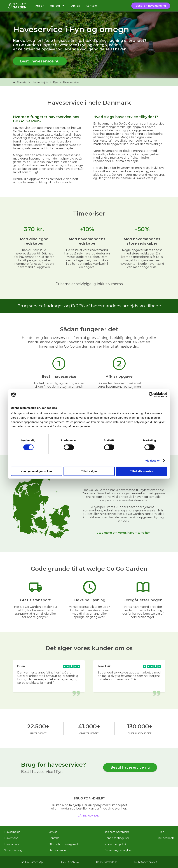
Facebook (166, 838)
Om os (75, 6)
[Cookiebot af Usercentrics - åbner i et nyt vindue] (151, 395)
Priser (39, 6)
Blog (161, 832)
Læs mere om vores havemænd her (123, 533)
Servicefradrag (13, 850)
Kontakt (92, 6)
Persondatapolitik (116, 844)
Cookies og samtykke (118, 850)
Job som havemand (117, 832)
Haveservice (71, 82)
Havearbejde (40, 82)
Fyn (56, 82)
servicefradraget (46, 306)
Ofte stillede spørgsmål (63, 844)
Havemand (11, 838)
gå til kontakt (89, 815)
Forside (20, 82)
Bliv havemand (58, 850)
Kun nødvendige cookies (37, 471)
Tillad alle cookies (141, 471)
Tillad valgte (89, 471)
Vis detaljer (153, 460)
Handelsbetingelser (117, 838)
